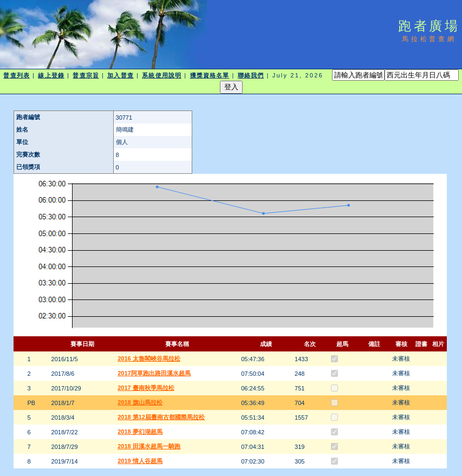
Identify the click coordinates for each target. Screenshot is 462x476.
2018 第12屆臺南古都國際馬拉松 (161, 417)
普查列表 (16, 75)
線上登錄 (51, 75)
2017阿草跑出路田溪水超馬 (154, 373)
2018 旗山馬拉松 (140, 402)
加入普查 (120, 75)
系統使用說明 (162, 75)
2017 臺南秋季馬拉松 (146, 388)
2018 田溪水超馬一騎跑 (149, 446)
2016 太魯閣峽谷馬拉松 (149, 358)
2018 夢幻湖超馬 (140, 432)
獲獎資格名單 (210, 75)
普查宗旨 (86, 75)
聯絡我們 (251, 75)
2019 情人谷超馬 (140, 461)
